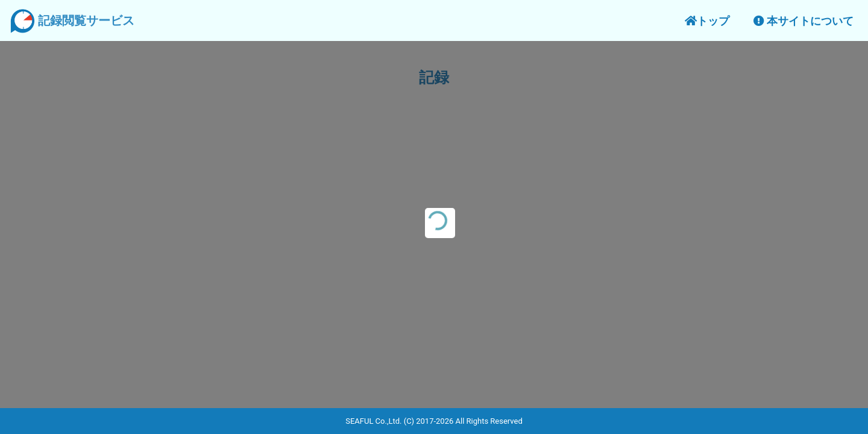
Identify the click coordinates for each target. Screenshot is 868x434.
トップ (707, 21)
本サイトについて (804, 21)
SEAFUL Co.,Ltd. (373, 421)
